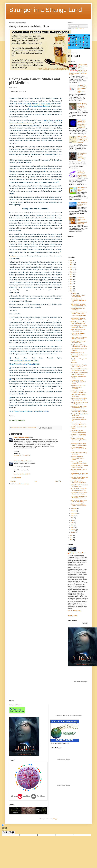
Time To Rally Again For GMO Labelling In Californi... (79, 327)
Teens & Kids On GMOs (77, 353)
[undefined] (5, 832)
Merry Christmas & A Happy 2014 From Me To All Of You (79, 346)
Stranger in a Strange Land (46, 10)
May (72, 523)
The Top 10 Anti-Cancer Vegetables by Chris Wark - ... (79, 440)
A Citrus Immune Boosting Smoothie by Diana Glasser (79, 411)
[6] (61, 252)
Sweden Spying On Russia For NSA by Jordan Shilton (79, 313)
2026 (71, 260)
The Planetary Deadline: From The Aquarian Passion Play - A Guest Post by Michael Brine (82, 124)
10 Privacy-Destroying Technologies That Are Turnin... (77, 458)
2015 (71, 286)
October (73, 511)
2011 (71, 538)
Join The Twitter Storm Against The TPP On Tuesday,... (79, 501)
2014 (71, 289)
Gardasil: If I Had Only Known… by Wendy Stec (78, 431)
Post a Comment (16, 478)
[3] (10, 171)
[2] (51, 159)
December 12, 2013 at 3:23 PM (22, 474)
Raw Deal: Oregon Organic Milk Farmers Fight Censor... (79, 478)
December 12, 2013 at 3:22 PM (22, 455)
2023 (71, 267)
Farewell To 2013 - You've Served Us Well (78, 296)
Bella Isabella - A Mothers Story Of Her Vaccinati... (79, 486)
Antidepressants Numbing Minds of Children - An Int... (79, 319)
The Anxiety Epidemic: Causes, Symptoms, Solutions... (79, 493)
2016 (71, 284)
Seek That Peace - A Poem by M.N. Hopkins (83, 204)
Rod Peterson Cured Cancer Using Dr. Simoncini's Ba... (79, 444)
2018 (71, 279)
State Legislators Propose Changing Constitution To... (79, 424)
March (73, 527)
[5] (58, 182)
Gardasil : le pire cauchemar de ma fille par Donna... (79, 403)
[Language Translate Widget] (78, 26)
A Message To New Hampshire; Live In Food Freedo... (79, 373)
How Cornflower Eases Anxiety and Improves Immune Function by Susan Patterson (83, 140)
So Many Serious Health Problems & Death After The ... (79, 449)
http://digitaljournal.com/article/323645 (26, 360)
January (73, 532)
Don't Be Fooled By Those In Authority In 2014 (78, 342)
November (74, 509)
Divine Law (74, 363)
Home (36, 481)
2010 (71, 540)
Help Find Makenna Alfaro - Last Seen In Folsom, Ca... (79, 305)
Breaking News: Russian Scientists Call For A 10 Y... (79, 392)
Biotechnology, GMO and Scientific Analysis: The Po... (79, 463)
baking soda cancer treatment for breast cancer (34, 104)
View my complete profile (74, 611)
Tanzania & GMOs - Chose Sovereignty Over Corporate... (78, 387)
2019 (71, 277)
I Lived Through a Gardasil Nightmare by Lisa (78, 330)
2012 (71, 535)
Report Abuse (72, 616)
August (73, 516)
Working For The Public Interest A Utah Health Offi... (79, 466)
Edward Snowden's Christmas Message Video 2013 (79, 338)
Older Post (58, 481)
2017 (71, 282)
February (74, 530)
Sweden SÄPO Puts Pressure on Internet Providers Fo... (79, 407)
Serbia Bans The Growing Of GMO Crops (78, 395)
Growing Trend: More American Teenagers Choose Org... (79, 370)
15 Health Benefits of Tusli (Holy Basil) (78, 309)
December (74, 293)
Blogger (56, 819)
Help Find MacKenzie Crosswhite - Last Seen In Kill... (78, 301)
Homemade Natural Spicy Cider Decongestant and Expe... (79, 474)
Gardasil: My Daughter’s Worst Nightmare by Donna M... (79, 399)
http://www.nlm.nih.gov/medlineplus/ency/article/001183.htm (30, 411)
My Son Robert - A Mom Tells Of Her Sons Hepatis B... (79, 489)
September (74, 513)
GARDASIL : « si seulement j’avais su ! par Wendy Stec (79, 435)
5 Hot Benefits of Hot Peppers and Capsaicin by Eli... (79, 366)
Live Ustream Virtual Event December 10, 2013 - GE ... (79, 505)
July (72, 518)
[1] (28, 109)
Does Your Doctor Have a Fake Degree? (82, 189)
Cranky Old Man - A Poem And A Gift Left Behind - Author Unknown (82, 106)
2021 (71, 272)
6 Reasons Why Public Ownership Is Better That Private (78, 382)
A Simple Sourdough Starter (78, 316)
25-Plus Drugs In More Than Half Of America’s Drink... (78, 323)
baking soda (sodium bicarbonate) (40, 106)
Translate (79, 29)
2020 (71, 274)
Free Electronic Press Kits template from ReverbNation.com (69, 716)
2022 (71, 270)
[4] (45, 171)
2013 (71, 291)
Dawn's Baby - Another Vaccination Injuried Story (78, 482)
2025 (71, 263)
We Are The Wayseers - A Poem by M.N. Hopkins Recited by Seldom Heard (82, 174)
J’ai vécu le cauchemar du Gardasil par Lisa (78, 334)
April (72, 525)
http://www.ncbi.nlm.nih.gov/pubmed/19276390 (26, 364)
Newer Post (13, 481)
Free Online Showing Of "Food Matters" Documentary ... (79, 497)
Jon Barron (13, 256)
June (72, 520)
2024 (71, 265)
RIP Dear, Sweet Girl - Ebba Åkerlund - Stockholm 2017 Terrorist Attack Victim (82, 157)
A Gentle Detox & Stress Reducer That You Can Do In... (79, 419)
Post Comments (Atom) (23, 484)
